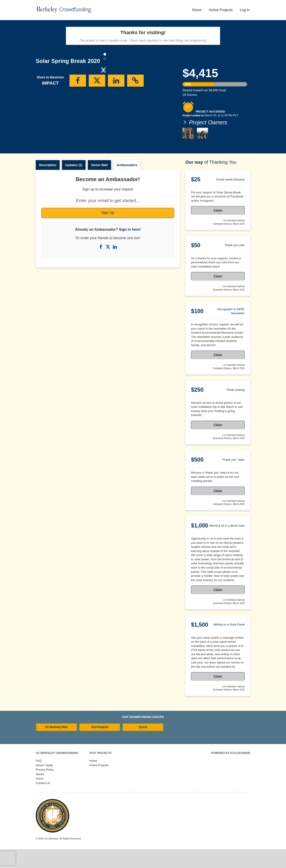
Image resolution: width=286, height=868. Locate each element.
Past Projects (100, 746)
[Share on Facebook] (101, 265)
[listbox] (103, 107)
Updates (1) (74, 184)
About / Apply (44, 784)
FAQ (39, 779)
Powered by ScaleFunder (231, 772)
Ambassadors (127, 184)
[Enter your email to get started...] (108, 219)
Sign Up (108, 231)
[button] (46, 107)
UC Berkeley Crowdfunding (57, 772)
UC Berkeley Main (56, 746)
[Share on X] (108, 265)
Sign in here (129, 248)
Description (48, 184)
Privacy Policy (45, 788)
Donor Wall (99, 184)
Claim (218, 229)
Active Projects (221, 10)
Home (197, 10)
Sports (143, 746)
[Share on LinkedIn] (115, 265)
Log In (245, 10)
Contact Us (43, 802)
